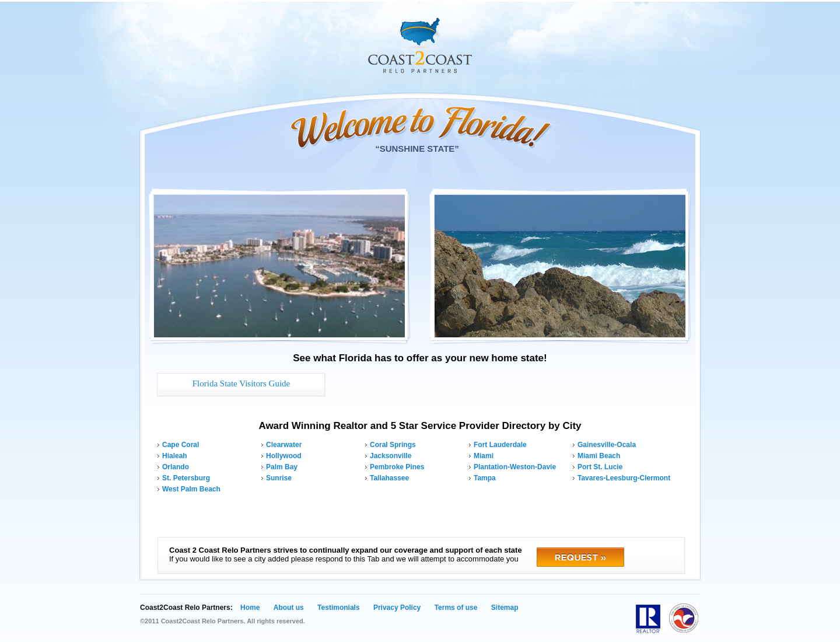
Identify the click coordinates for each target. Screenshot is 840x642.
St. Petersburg (186, 478)
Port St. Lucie (600, 467)
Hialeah (175, 456)
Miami (484, 456)
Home (250, 608)
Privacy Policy (397, 608)
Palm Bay (282, 467)
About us (289, 608)
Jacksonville (391, 456)
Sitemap (505, 608)
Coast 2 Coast (420, 46)
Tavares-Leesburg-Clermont (624, 478)
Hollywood (284, 456)
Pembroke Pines (397, 467)
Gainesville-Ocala (607, 445)
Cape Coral (181, 445)
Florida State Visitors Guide (242, 383)
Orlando (176, 467)
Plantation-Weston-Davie (515, 467)
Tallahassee (389, 478)
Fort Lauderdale (500, 445)
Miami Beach (599, 456)
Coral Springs (393, 445)
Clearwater (284, 445)
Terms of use (456, 608)
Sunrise (279, 478)
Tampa (485, 478)
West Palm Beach (191, 489)
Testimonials (338, 608)
